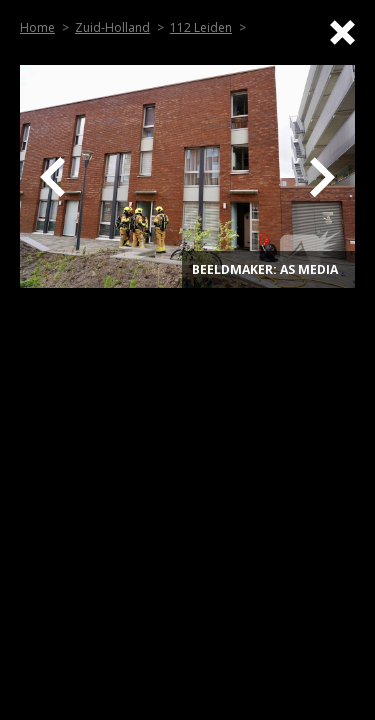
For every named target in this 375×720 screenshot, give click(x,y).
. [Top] (343, 269)
